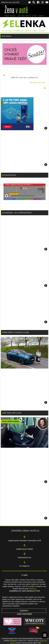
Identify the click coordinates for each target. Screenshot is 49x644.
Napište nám (43, 641)
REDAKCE (33, 589)
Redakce (12, 643)
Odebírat (24, 611)
